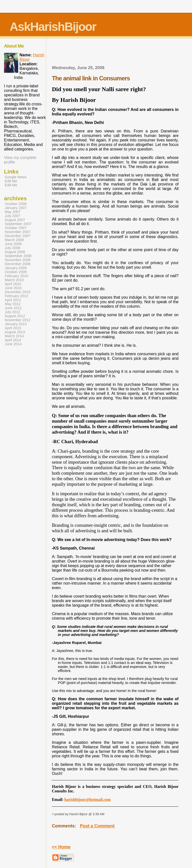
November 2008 (18, 260)
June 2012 (13, 308)
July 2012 (12, 312)
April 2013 (13, 328)
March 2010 (14, 280)
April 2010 (13, 284)
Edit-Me (11, 181)
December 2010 (18, 292)
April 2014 (13, 340)
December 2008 (18, 264)
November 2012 (18, 320)
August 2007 (15, 220)
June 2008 (13, 244)
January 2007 (16, 208)
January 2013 (16, 324)
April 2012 (13, 300)
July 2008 (12, 248)
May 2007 (13, 212)
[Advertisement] (115, 53)
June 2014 (13, 344)
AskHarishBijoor (53, 27)
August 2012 (15, 316)
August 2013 (15, 332)
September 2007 (18, 224)
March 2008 (14, 240)
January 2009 (16, 268)
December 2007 (18, 236)
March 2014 (14, 336)
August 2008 (15, 252)
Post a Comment (97, 826)
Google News (16, 177)
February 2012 (16, 296)
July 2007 (12, 216)
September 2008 (18, 256)
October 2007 (16, 228)
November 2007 (18, 232)
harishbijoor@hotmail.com (88, 800)
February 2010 (16, 276)
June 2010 (13, 288)
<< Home (61, 847)
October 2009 (16, 272)
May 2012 (13, 304)
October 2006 (16, 204)
